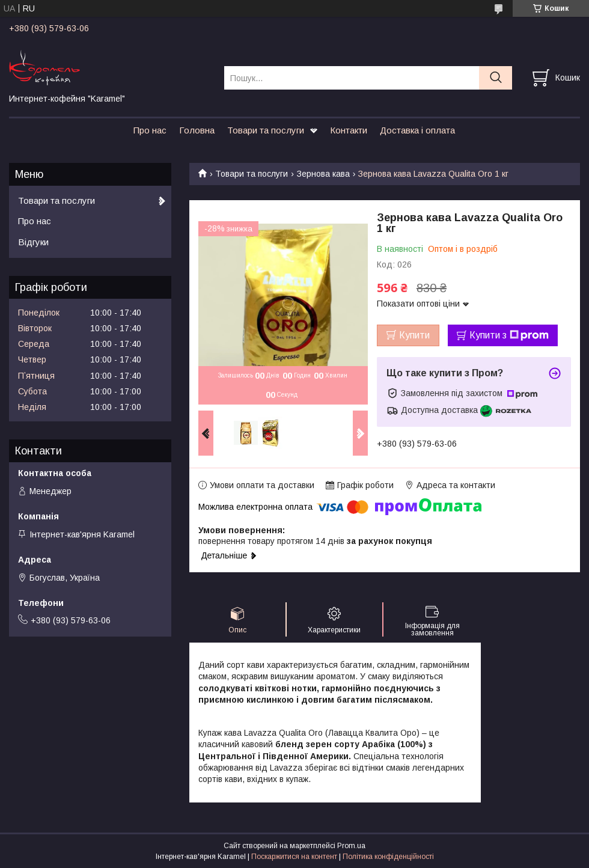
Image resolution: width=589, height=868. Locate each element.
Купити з (509, 335)
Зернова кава (323, 174)
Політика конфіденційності (388, 857)
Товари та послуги (266, 130)
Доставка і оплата (417, 130)
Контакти (349, 130)
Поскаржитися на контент (294, 857)
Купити (414, 335)
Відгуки (33, 242)
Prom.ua (351, 846)
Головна (197, 130)
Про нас (150, 130)
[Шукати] (496, 78)
